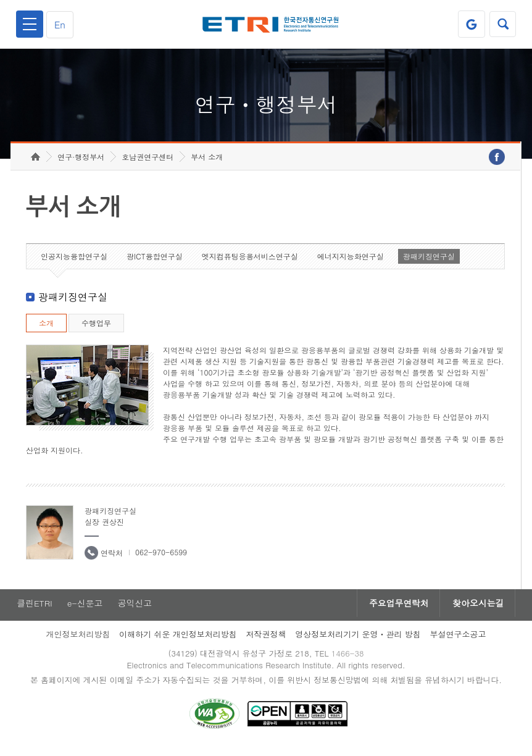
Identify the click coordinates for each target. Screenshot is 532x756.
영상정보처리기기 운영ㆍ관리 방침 (358, 642)
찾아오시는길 (477, 611)
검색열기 (502, 24)
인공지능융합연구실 (74, 263)
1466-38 (348, 661)
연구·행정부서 (81, 164)
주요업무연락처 (396, 611)
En (61, 24)
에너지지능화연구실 (351, 263)
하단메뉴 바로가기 (0, 0)
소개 (46, 330)
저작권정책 (266, 642)
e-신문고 (85, 611)
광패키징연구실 (429, 263)
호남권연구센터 (148, 164)
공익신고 (136, 611)
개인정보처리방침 (78, 642)
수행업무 (96, 330)
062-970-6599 (161, 559)
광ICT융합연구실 (155, 263)
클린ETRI (34, 611)
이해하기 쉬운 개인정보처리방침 (178, 642)
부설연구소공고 (458, 642)
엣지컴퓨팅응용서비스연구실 (250, 263)
